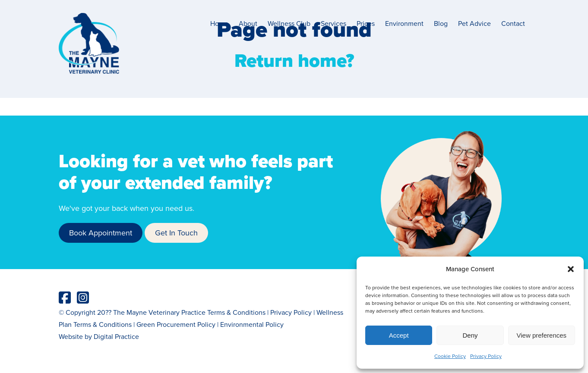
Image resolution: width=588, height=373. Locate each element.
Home (219, 23)
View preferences (542, 335)
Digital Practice (116, 336)
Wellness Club (289, 23)
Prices (366, 23)
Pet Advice (474, 23)
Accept (399, 335)
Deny (470, 335)
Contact (513, 23)
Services (334, 23)
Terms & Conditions (236, 312)
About (248, 23)
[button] (571, 269)
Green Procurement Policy (176, 324)
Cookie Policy (450, 356)
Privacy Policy (486, 356)
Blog (441, 23)
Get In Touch (176, 233)
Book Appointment (101, 233)
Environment (404, 23)
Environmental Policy (252, 324)
